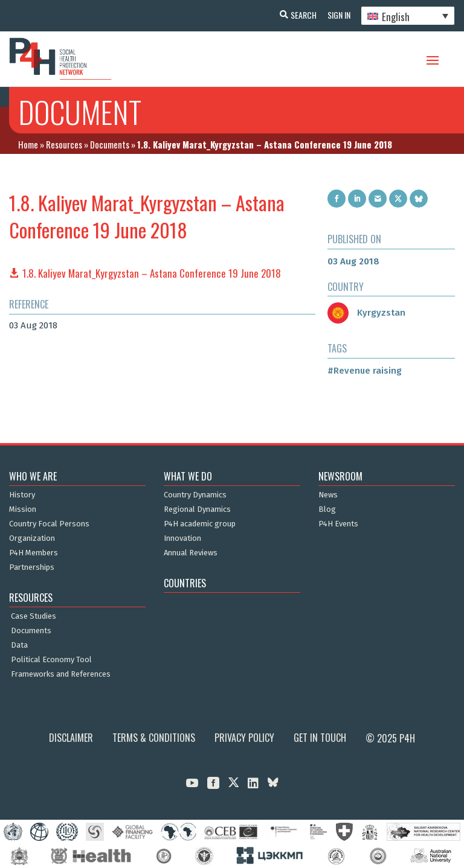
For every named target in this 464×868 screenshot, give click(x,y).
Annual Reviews (191, 553)
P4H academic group (200, 524)
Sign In (337, 15)
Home (28, 144)
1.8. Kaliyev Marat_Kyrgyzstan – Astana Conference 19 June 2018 (152, 273)
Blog (327, 509)
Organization (32, 538)
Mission (23, 509)
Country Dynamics (195, 495)
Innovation (182, 538)
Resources (64, 144)
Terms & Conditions (154, 738)
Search (301, 15)
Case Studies (34, 616)
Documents (110, 144)
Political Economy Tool (51, 660)
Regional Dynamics (197, 509)
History (22, 495)
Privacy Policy (244, 738)
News (328, 495)
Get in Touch (320, 738)
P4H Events (338, 524)
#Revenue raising (365, 371)
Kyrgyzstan (366, 313)
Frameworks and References (61, 674)
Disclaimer (71, 738)
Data (19, 645)
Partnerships (32, 567)
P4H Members (34, 553)
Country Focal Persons (49, 524)
